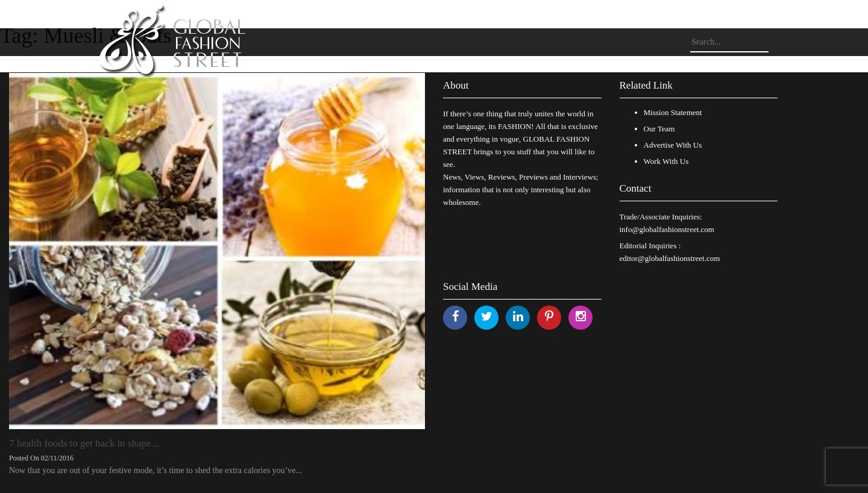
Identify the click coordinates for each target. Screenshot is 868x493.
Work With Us (666, 161)
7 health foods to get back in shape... (84, 443)
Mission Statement (673, 112)
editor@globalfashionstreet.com (670, 258)
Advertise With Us (673, 145)
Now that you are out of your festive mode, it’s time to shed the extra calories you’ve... (156, 470)
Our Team (659, 129)
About (456, 85)
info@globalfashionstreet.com (667, 229)
